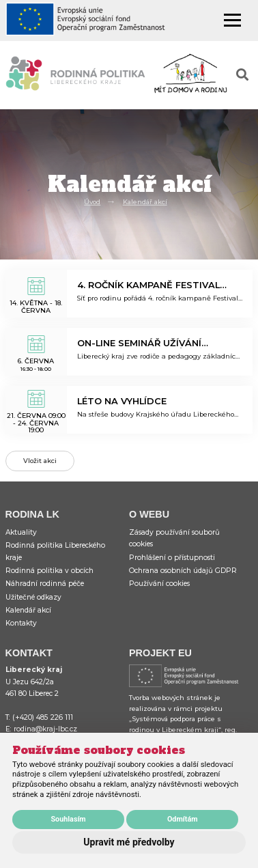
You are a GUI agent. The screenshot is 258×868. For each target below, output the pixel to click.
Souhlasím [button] (68, 819)
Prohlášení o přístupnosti (172, 558)
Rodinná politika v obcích (49, 571)
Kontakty (21, 623)
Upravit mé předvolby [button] (129, 842)
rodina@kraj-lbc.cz (45, 729)
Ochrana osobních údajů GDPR (183, 571)
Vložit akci (40, 461)
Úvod (92, 202)
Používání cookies (159, 584)
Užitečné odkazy (33, 597)
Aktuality (21, 532)
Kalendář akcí (145, 202)
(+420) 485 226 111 (43, 717)
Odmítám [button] (183, 819)
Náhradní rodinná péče (45, 584)
